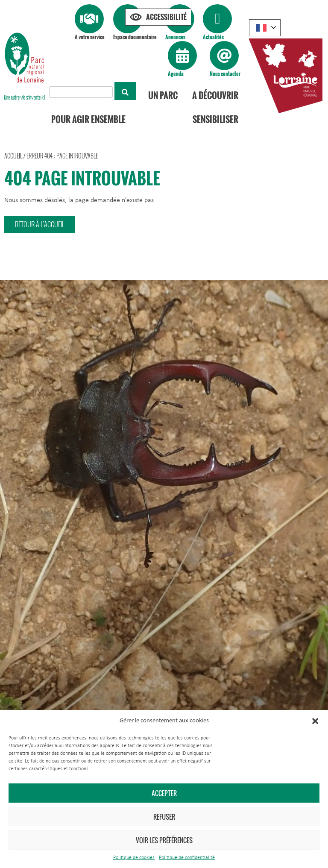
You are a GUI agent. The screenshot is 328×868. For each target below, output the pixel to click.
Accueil (13, 156)
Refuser (164, 817)
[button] (315, 721)
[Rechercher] (125, 91)
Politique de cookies (134, 858)
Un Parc (163, 95)
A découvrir (215, 95)
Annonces (175, 37)
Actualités (213, 37)
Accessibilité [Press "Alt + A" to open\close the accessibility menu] (166, 17)
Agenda (176, 74)
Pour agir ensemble (88, 119)
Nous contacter (225, 74)
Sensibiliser (215, 119)
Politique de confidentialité (187, 858)
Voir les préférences (164, 840)
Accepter (164, 793)
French (261, 28)
